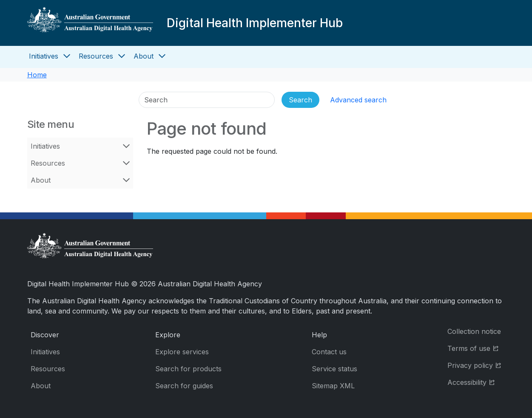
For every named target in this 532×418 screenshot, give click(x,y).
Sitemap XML (333, 386)
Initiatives (44, 56)
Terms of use (476, 348)
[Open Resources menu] (122, 56)
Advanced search (358, 100)
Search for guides (184, 386)
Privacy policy (476, 365)
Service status (334, 369)
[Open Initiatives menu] (67, 56)
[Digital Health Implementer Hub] (90, 23)
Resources (96, 56)
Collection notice (474, 331)
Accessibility (476, 382)
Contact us (329, 352)
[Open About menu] (162, 56)
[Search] (207, 100)
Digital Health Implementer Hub (255, 23)
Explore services (182, 352)
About (144, 56)
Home (37, 75)
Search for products (188, 369)
